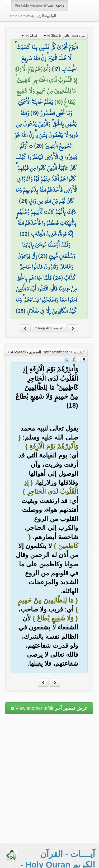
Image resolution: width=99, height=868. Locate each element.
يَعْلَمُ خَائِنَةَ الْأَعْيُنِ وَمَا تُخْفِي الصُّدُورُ (45, 108)
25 (20, 311)
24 (58, 278)
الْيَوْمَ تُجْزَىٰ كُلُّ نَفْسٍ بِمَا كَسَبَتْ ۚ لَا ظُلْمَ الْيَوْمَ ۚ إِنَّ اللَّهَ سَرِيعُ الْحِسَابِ (46, 58)
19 (35, 113)
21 (23, 201)
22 (25, 234)
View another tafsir (49, 708)
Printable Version (39, 5)
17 (56, 69)
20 (39, 146)
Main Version (33, 16)
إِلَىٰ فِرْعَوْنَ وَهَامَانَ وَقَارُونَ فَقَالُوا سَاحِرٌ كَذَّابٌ (47, 267)
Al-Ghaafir (64, 36)
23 (43, 256)
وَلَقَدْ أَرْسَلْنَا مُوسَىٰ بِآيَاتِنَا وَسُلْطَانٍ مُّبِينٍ (49, 250)
